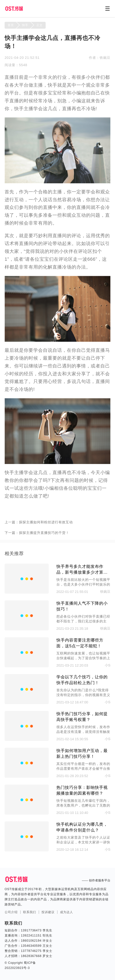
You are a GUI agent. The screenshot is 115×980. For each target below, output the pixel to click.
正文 (39, 25)
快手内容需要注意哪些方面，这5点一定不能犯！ (80, 643)
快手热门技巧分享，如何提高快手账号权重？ (82, 717)
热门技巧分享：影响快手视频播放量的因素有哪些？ (82, 790)
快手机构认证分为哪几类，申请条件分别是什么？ (82, 827)
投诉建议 (48, 912)
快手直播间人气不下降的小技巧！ (82, 606)
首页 (11, 25)
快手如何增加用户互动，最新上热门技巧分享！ (82, 753)
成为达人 (66, 912)
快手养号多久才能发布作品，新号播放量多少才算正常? (82, 570)
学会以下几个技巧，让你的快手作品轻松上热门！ (82, 680)
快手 (25, 25)
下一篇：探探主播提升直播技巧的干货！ (37, 533)
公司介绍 (11, 912)
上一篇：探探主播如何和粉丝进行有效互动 (39, 522)
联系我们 (30, 912)
